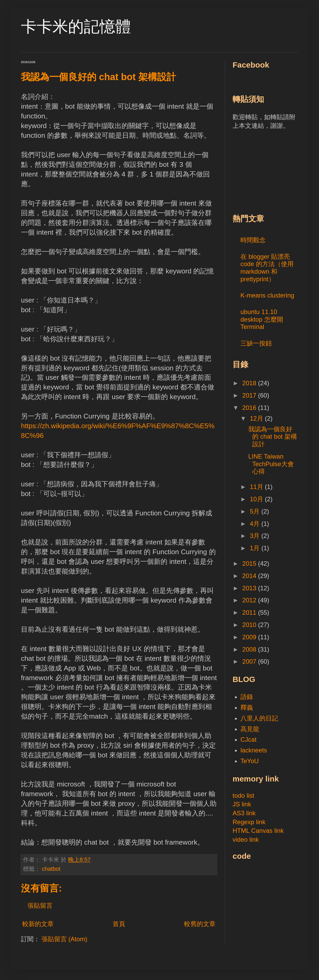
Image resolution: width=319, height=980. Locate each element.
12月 (257, 418)
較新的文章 (38, 924)
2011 (250, 612)
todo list (243, 795)
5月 (256, 511)
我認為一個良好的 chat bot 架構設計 (273, 437)
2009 (250, 637)
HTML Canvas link (258, 831)
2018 (250, 383)
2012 (250, 600)
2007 (250, 661)
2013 (250, 588)
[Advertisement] (272, 171)
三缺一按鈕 (256, 343)
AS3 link (244, 813)
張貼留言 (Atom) (65, 939)
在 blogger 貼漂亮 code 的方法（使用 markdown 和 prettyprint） (267, 268)
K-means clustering (267, 295)
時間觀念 (253, 240)
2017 (250, 395)
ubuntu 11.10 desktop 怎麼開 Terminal (262, 319)
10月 (257, 499)
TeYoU (250, 761)
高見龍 (250, 729)
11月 (257, 487)
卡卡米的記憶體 (76, 27)
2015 (250, 563)
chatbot (51, 869)
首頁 (119, 924)
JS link (242, 804)
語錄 (247, 697)
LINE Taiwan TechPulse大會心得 (271, 464)
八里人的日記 (259, 718)
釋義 (247, 708)
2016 (250, 408)
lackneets (254, 750)
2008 (250, 649)
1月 (256, 548)
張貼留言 (40, 905)
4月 (256, 524)
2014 (250, 576)
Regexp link (249, 822)
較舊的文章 (200, 924)
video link (246, 839)
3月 (256, 536)
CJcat (248, 739)
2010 (250, 625)
